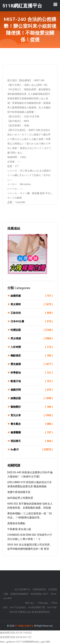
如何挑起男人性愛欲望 (20, 498)
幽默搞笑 (32, 356)
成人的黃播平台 (22, 589)
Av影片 (32, 450)
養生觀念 (32, 424)
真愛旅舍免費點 (16, 523)
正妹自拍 (32, 313)
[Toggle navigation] (55, 4)
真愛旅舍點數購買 (19, 594)
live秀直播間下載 (37, 607)
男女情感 (32, 339)
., (55, 598)
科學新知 (32, 373)
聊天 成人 (30, 603)
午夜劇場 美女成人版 (19, 529)
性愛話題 (32, 330)
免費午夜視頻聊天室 (19, 492)
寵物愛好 (32, 407)
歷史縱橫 (32, 364)
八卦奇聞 (32, 347)
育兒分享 (32, 415)
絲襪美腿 (32, 296)
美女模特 (32, 304)
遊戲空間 (32, 390)
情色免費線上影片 (40, 594)
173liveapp (42, 603)
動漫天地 (32, 381)
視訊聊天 (32, 441)
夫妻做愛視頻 (39, 589)
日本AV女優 (32, 321)
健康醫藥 (32, 433)
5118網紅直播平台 (24, 626)
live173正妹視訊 (18, 607)
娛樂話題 (32, 398)
